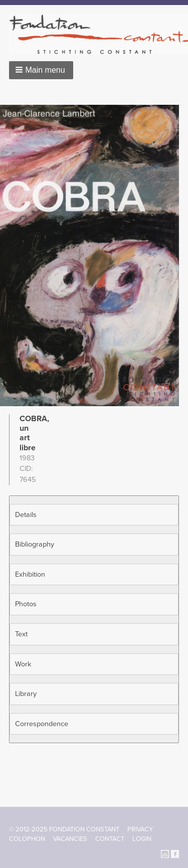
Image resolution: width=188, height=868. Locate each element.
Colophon (27, 839)
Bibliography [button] (35, 544)
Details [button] (26, 515)
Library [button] (26, 694)
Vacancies (70, 839)
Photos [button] (26, 604)
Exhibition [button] (30, 574)
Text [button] (21, 634)
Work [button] (23, 664)
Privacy (140, 829)
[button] (41, 70)
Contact (110, 839)
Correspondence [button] (42, 724)
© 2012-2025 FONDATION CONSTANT (64, 829)
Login (142, 839)
